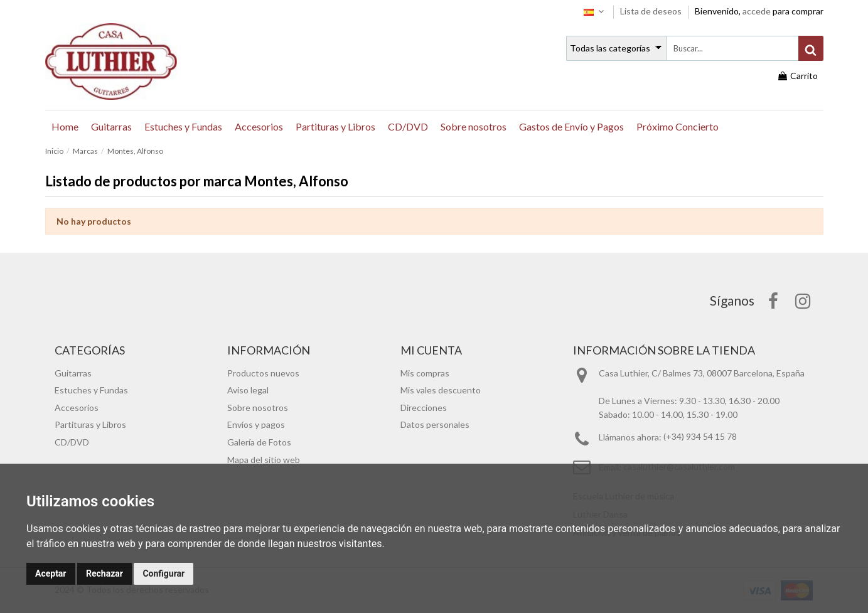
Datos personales (435, 424)
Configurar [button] (163, 573)
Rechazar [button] (104, 573)
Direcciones (424, 408)
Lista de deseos (652, 11)
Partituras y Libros (90, 424)
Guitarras (73, 373)
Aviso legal (248, 390)
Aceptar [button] (51, 573)
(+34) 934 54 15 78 (700, 437)
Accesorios (77, 408)
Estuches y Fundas (91, 390)
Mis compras (425, 373)
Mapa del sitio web (264, 460)
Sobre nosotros (258, 408)
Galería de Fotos (259, 442)
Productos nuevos (263, 373)
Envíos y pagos (256, 424)
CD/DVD (72, 442)
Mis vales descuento (441, 390)
